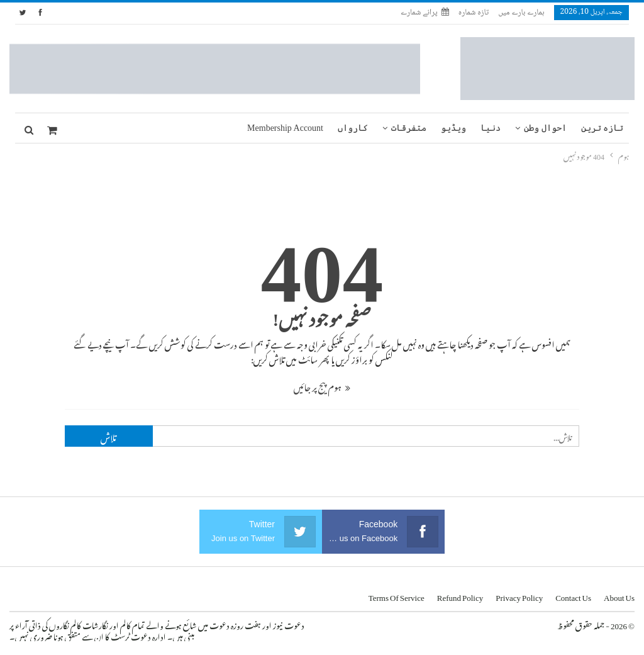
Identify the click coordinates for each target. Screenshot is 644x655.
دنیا (491, 128)
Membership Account (285, 128)
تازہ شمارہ (474, 13)
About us (619, 596)
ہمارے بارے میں (521, 13)
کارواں (353, 128)
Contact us (573, 596)
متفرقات (409, 128)
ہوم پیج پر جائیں (322, 385)
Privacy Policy (519, 596)
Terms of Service (397, 596)
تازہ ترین (602, 128)
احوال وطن (545, 128)
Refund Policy (460, 596)
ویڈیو (453, 128)
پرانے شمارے (425, 13)
